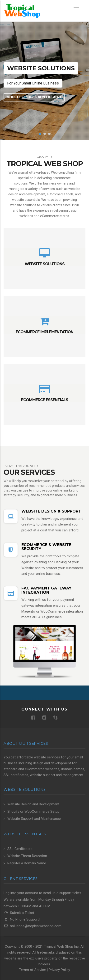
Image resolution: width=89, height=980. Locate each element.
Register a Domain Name (27, 863)
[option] (44, 81)
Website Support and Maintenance (34, 819)
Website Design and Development (33, 804)
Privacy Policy (59, 970)
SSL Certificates (20, 849)
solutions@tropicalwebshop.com (33, 926)
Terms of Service (32, 970)
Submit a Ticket (19, 913)
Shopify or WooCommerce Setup (33, 812)
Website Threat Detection (27, 856)
